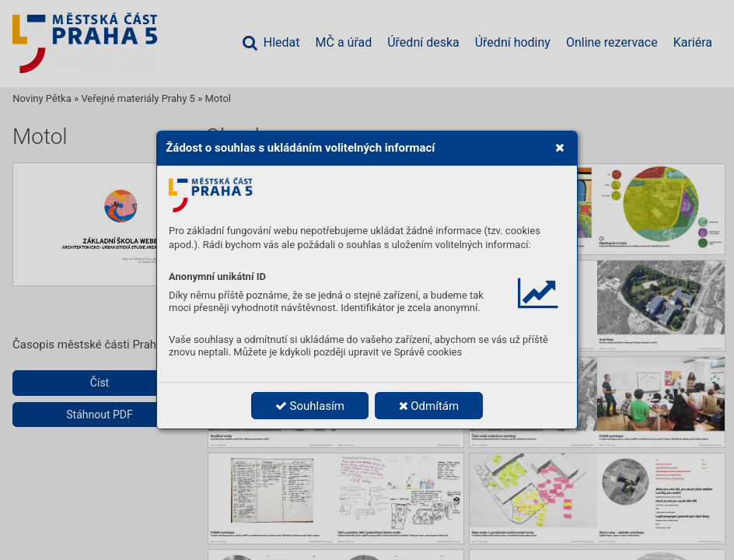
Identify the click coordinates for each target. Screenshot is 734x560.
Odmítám (429, 406)
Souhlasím (310, 406)
